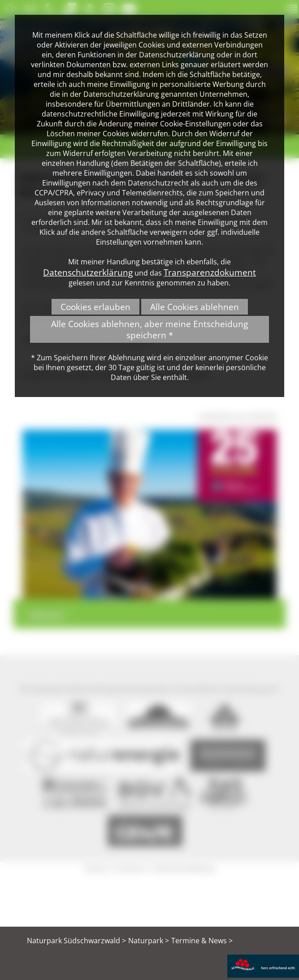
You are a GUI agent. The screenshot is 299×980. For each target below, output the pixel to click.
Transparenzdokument (210, 272)
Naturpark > (149, 941)
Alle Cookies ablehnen (195, 307)
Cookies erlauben (95, 307)
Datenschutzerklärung (88, 272)
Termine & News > (202, 941)
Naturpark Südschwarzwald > (76, 941)
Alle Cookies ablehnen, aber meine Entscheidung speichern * (149, 329)
